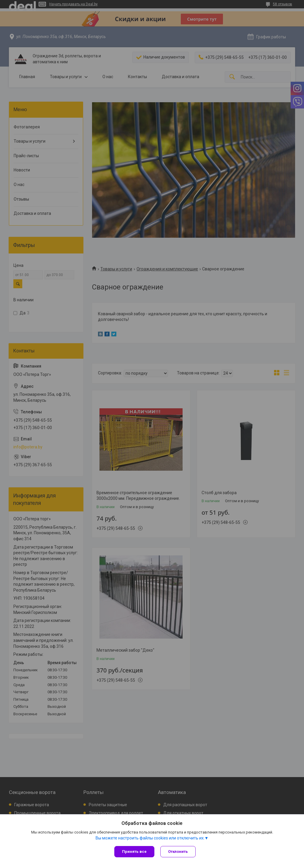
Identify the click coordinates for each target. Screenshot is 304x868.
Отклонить (178, 852)
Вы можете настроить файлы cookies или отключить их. (150, 838)
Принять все (134, 852)
